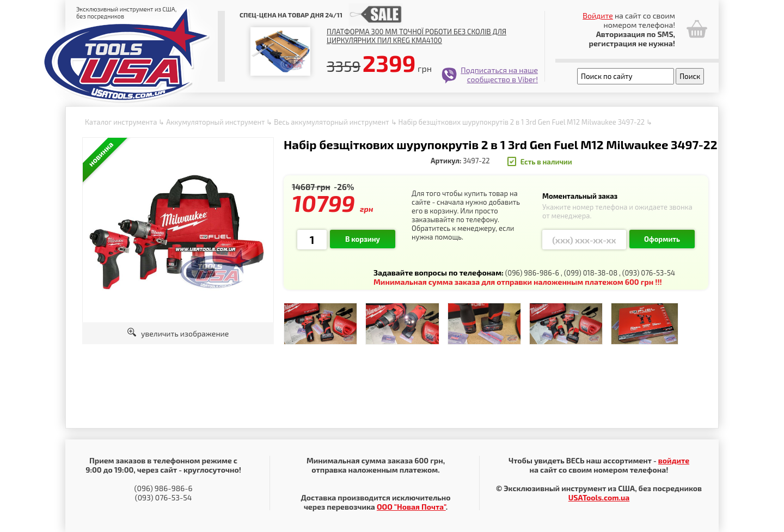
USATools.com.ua (599, 497)
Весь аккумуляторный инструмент (331, 122)
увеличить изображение (178, 334)
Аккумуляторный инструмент (215, 122)
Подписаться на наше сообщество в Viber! (499, 75)
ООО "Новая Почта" (411, 507)
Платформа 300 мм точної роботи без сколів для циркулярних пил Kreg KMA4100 (416, 36)
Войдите (598, 16)
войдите (674, 460)
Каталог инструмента (121, 122)
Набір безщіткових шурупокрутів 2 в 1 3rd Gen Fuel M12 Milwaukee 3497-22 (522, 122)
